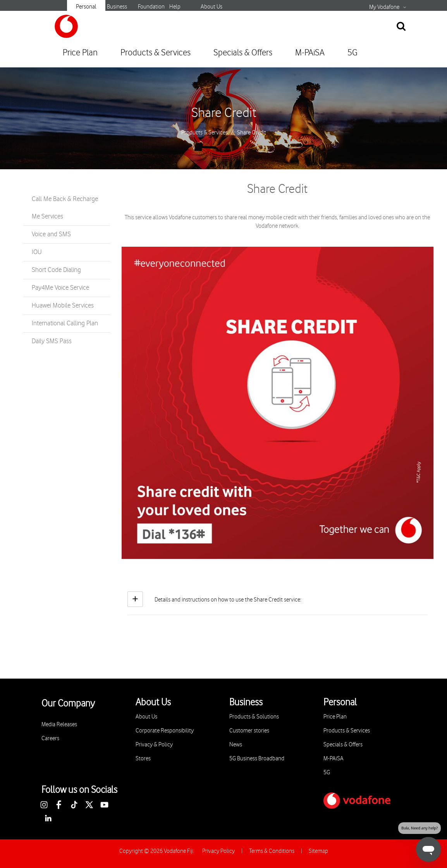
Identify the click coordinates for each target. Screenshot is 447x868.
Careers (50, 738)
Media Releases (59, 724)
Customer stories (249, 731)
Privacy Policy (218, 851)
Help (175, 7)
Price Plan (80, 53)
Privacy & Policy (154, 745)
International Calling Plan (65, 323)
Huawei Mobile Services (63, 306)
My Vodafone (384, 7)
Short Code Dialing (56, 270)
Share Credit (224, 113)
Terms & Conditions (272, 851)
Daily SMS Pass (52, 341)
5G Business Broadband (257, 759)
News (236, 745)
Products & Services (156, 53)
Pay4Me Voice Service (60, 288)
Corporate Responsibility (165, 731)
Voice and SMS (51, 234)
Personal (86, 7)
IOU (37, 252)
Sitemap (318, 851)
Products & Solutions (254, 717)
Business (117, 7)
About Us (211, 7)
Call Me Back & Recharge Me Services (65, 208)
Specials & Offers (243, 53)
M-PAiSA (310, 53)
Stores (143, 759)
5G (352, 53)
